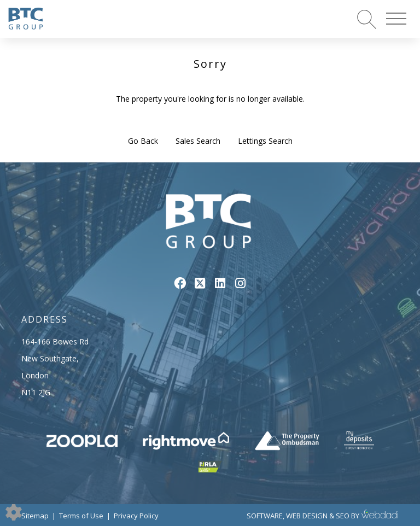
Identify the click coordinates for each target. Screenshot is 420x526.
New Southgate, (50, 358)
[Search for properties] (367, 19)
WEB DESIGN (307, 516)
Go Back (143, 141)
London (35, 375)
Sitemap (35, 516)
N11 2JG (36, 392)
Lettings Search (265, 141)
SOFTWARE (265, 516)
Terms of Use (81, 516)
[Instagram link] (240, 283)
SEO (343, 516)
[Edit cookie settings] (14, 512)
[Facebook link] (180, 283)
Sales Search (198, 141)
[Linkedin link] (220, 283)
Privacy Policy (136, 516)
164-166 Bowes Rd (55, 341)
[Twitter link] (200, 283)
